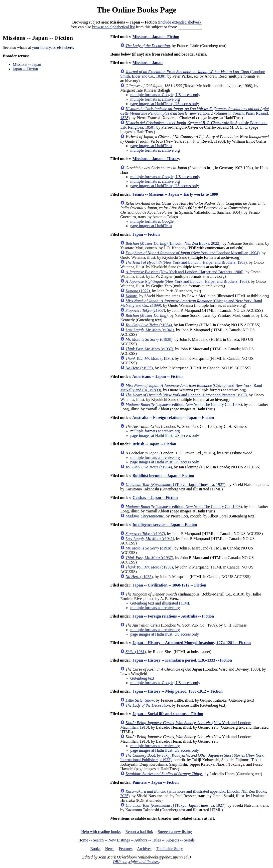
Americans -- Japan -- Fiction (157, 376)
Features (126, 849)
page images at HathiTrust (151, 146)
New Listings (119, 840)
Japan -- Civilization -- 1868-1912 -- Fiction (169, 585)
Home (83, 840)
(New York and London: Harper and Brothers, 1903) (186, 262)
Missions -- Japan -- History (156, 159)
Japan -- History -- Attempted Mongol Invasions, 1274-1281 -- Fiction (192, 643)
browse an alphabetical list (113, 27)
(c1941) (150, 330)
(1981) (136, 652)
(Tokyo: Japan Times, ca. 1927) (175, 485)
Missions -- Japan (27, 64)
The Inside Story (169, 849)
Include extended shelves (179, 22)
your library (41, 47)
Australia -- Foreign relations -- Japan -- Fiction (173, 417)
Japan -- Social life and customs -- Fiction (168, 714)
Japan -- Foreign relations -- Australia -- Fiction (173, 616)
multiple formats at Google (152, 221)
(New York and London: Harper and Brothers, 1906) (184, 272)
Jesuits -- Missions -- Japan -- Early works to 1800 (175, 194)
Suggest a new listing (175, 832)
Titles (156, 840)
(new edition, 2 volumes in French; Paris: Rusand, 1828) (194, 113)
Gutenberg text (142, 678)
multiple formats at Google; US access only (165, 95)
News (110, 849)
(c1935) (139, 368)
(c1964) (149, 325)
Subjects (172, 840)
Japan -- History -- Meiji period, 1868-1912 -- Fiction (178, 691)
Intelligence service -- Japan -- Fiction (165, 525)
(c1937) (149, 349)
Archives (144, 849)
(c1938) (149, 339)
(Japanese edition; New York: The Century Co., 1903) (184, 404)
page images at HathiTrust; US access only (165, 104)
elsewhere (65, 47)
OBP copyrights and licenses (136, 862)
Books (95, 849)
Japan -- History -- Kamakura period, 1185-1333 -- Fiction (182, 660)
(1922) (138, 291)
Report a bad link (139, 832)
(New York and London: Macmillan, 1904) (192, 253)
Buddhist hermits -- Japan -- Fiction (163, 476)
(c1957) (145, 310)
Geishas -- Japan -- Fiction (155, 498)
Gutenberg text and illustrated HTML (160, 603)
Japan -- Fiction (25, 69)
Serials (189, 840)
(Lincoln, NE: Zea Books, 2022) (173, 243)
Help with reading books (101, 832)
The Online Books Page (136, 10)
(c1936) (149, 358)
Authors (141, 840)
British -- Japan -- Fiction (154, 444)
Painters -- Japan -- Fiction (156, 782)
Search (98, 840)
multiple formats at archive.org (155, 99)
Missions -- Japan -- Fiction (156, 37)
